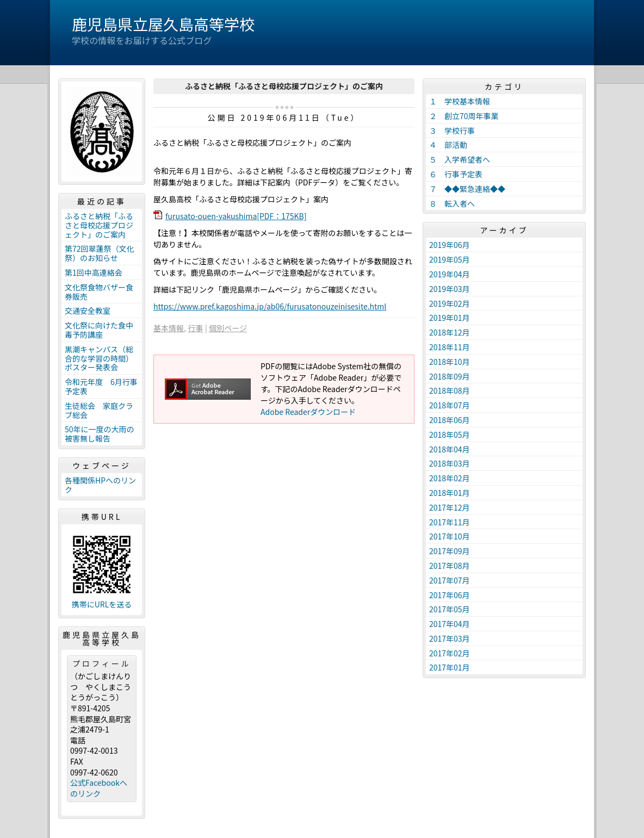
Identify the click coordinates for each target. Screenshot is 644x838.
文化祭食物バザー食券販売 (99, 292)
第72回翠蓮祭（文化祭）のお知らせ (100, 253)
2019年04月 (450, 274)
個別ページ (228, 328)
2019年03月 (450, 289)
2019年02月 (450, 303)
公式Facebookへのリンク (99, 788)
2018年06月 (450, 420)
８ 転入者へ (452, 203)
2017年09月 (450, 551)
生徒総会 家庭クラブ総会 (99, 410)
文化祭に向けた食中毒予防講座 (99, 330)
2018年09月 (450, 376)
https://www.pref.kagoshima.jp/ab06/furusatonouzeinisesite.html (270, 306)
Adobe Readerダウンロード (308, 412)
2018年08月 (450, 390)
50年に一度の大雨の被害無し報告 (100, 434)
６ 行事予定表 (456, 174)
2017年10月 (450, 536)
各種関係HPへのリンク (100, 485)
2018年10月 (450, 362)
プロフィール (102, 663)
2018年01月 (450, 493)
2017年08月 (450, 566)
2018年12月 (450, 332)
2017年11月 (450, 522)
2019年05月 (450, 259)
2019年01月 (450, 318)
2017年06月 (450, 595)
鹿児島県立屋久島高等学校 (163, 24)
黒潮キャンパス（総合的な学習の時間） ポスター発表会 (101, 358)
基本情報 (169, 328)
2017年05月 (450, 609)
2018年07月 (450, 405)
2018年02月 (450, 478)
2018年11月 (450, 347)
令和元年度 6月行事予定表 (101, 386)
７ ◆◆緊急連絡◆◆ (467, 189)
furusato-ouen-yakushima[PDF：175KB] (236, 216)
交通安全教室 (88, 311)
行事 (195, 328)
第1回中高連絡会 (94, 272)
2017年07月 (450, 580)
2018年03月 (450, 463)
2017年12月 (450, 507)
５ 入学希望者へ (460, 159)
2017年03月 (450, 638)
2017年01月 (450, 667)
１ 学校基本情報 (460, 101)
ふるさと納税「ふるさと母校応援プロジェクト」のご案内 (99, 225)
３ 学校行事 (452, 131)
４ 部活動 (448, 145)
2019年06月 (450, 245)
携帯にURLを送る (102, 604)
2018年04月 (450, 449)
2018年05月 (450, 434)
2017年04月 (450, 624)
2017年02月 (450, 653)
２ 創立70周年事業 (464, 116)
